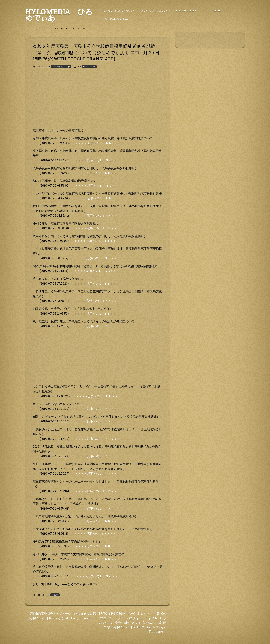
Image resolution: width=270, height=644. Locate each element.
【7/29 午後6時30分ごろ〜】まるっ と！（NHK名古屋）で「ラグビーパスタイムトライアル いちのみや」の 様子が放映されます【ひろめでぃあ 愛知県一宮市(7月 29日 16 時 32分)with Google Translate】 (132, 623)
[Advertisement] (97, 102)
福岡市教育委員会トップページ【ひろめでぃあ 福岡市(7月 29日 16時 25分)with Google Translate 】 (63, 618)
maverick (89, 67)
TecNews (219, 11)
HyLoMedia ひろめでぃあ (59, 14)
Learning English (187, 11)
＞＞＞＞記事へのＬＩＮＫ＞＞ (97, 143)
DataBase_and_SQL (115, 19)
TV (206, 11)
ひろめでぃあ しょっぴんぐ (155, 11)
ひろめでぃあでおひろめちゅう (119, 11)
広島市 (55, 595)
